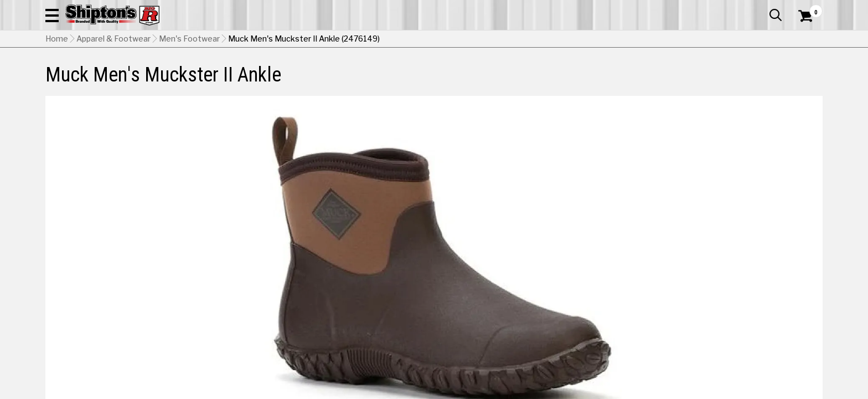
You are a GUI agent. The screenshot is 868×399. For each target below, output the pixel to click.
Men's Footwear (189, 95)
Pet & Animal (654, 75)
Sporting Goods (734, 75)
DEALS (802, 75)
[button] (554, 40)
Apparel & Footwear (94, 75)
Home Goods (387, 75)
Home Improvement (479, 75)
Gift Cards (712, 8)
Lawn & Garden (574, 75)
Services (807, 8)
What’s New (761, 8)
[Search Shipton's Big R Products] (434, 40)
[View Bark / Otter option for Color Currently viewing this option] (616, 355)
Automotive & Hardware (208, 75)
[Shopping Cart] (804, 40)
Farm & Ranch (309, 75)
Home (57, 95)
